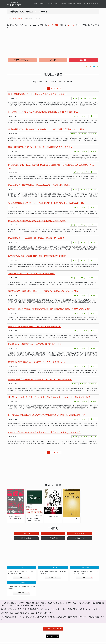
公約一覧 (53, 60)
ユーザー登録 (88, 4)
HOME (36, 4)
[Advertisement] (53, 42)
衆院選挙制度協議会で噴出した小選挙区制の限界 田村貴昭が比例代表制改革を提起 (46, 203)
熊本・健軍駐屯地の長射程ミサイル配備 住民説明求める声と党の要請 (40, 147)
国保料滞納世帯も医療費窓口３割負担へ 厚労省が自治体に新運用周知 (40, 380)
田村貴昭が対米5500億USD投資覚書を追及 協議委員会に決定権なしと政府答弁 (44, 433)
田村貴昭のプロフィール (22, 60)
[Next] (60, 88)
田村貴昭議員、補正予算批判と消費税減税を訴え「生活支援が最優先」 (40, 186)
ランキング (55, 578)
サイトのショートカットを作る (53, 629)
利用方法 (64, 4)
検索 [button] (41, 4)
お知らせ (57, 4)
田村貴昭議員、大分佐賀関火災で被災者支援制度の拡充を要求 (36, 238)
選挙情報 (71, 4)
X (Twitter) (52, 636)
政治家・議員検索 (26, 538)
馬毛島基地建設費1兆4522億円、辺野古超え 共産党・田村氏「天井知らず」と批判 (46, 130)
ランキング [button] (49, 4)
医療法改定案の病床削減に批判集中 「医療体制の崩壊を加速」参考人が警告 (43, 291)
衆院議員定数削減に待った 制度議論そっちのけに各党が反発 (36, 362)
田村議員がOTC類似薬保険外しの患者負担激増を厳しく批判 (35, 344)
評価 (87, 578)
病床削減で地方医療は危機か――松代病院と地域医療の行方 (34, 327)
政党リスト (79, 4)
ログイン (96, 4)
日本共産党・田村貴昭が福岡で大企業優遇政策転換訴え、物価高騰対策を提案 (43, 112)
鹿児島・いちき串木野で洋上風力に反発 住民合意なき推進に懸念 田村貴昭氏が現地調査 (49, 397)
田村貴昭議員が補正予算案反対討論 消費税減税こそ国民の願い (37, 221)
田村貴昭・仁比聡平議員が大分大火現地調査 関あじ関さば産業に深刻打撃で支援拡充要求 (49, 309)
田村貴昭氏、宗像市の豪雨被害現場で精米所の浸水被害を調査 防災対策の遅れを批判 (47, 415)
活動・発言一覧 (80, 533)
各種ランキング (80, 538)
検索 (24, 578)
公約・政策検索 (53, 538)
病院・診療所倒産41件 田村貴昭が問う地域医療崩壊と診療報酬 (37, 94)
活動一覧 (84, 60)
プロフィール (26, 533)
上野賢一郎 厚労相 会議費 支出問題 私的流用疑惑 (31, 274)
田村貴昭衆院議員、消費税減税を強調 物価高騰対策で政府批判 (37, 256)
